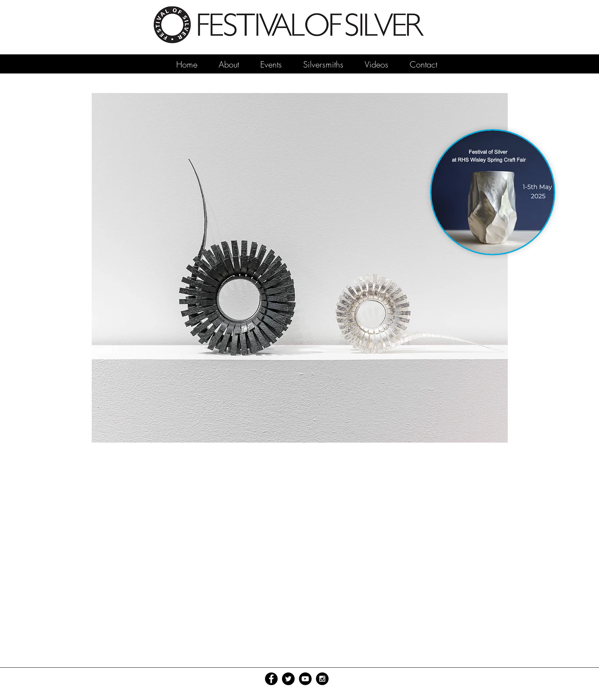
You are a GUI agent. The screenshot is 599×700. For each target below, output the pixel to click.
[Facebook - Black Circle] (271, 679)
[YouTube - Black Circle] (305, 679)
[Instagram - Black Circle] (322, 679)
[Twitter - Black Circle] (288, 679)
